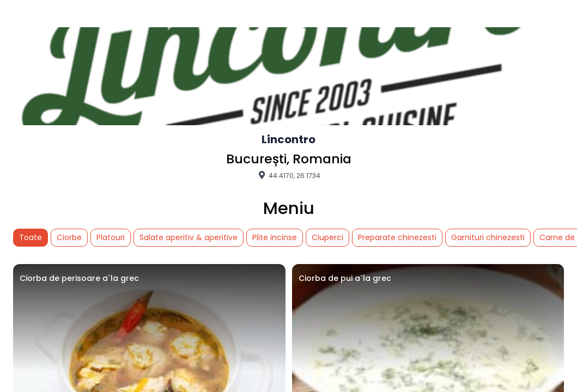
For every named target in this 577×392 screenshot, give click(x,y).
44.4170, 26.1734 (288, 175)
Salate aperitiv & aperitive (189, 237)
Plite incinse (275, 237)
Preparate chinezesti (397, 237)
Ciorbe (69, 237)
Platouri (111, 237)
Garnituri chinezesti (488, 237)
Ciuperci (327, 237)
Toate (31, 237)
